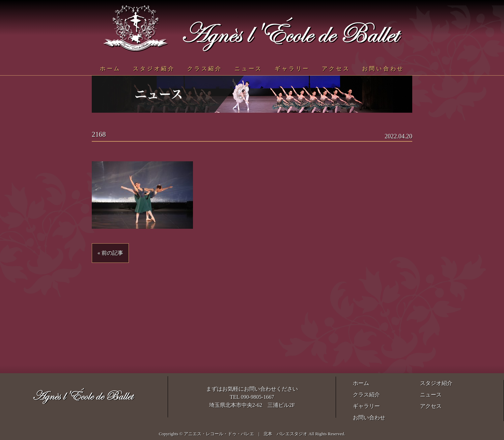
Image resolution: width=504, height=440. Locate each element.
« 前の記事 (110, 253)
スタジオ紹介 (154, 69)
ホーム (110, 69)
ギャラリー (292, 69)
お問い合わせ (383, 69)
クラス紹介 (205, 69)
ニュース (248, 69)
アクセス (336, 69)
